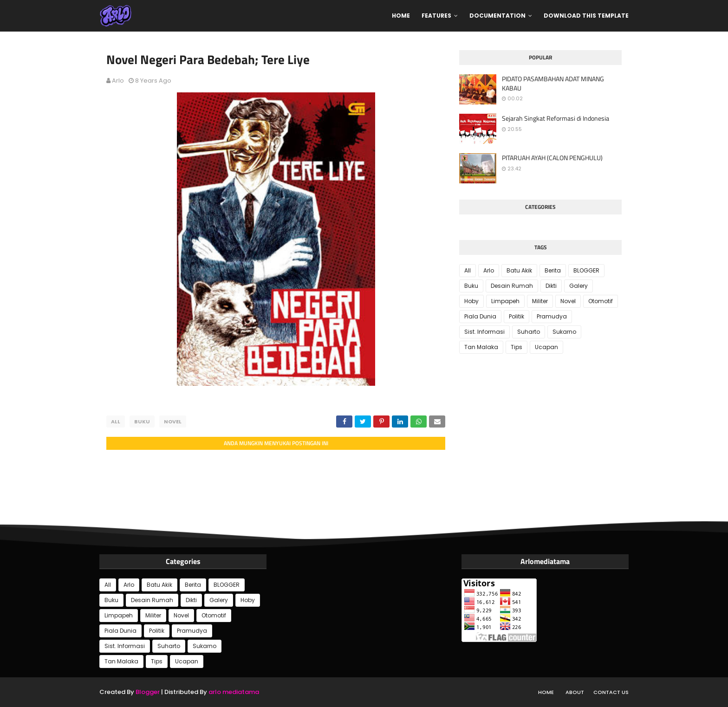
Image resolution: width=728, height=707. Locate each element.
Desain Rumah (512, 286)
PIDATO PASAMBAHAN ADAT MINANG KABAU (553, 83)
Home (546, 692)
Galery (578, 286)
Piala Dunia (480, 316)
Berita (553, 270)
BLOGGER (586, 270)
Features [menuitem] (436, 16)
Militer (540, 301)
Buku (142, 422)
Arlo (118, 81)
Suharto (529, 332)
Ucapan (546, 347)
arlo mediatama (234, 692)
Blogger (148, 692)
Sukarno (564, 332)
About (575, 692)
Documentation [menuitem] (497, 16)
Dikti (551, 286)
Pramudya (552, 316)
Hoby (471, 301)
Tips (517, 347)
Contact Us (611, 692)
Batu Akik (519, 270)
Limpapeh (505, 301)
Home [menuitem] (401, 16)
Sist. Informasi (484, 332)
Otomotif (601, 301)
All (116, 422)
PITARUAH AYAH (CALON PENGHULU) (552, 158)
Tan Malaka (481, 347)
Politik (517, 316)
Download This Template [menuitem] (586, 16)
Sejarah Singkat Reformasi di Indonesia (556, 118)
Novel (173, 422)
